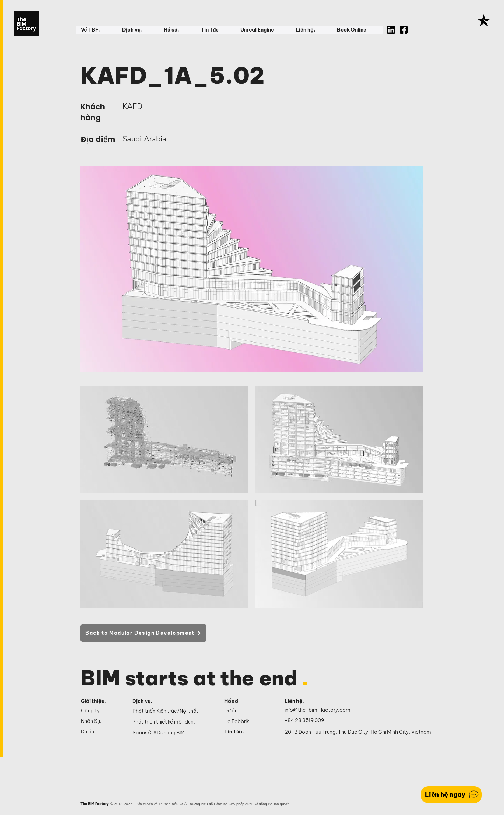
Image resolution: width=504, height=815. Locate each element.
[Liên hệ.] (303, 702)
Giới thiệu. (93, 701)
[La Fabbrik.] (247, 722)
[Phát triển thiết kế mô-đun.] (173, 722)
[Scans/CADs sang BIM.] (173, 733)
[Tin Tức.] (247, 732)
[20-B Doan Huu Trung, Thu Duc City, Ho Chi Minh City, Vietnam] (358, 732)
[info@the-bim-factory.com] (319, 710)
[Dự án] (247, 711)
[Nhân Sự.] (101, 721)
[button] (96, 30)
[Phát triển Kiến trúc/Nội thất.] (173, 711)
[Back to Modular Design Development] (143, 633)
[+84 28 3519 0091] (309, 721)
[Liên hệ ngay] (451, 795)
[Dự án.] (101, 732)
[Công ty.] (101, 711)
